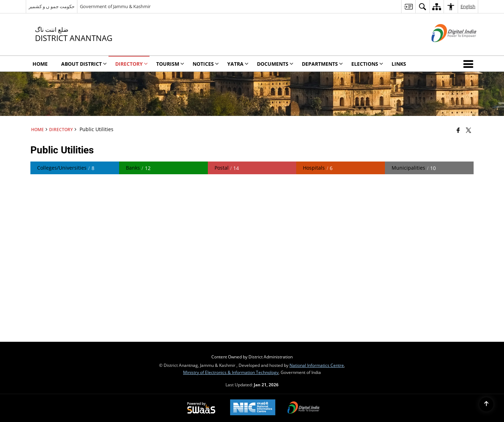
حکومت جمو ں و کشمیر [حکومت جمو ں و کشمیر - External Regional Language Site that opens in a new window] (52, 6)
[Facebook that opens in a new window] (458, 130)
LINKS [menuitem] (399, 64)
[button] (470, 64)
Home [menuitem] (40, 64)
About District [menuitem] (84, 64)
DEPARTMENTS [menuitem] (322, 64)
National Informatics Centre (317, 365)
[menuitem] (408, 7)
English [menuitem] (468, 6)
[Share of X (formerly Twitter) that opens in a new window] (468, 130)
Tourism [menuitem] (170, 64)
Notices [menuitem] (206, 64)
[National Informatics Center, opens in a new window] (253, 408)
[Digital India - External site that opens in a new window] (445, 48)
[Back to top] (486, 404)
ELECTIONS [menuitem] (367, 64)
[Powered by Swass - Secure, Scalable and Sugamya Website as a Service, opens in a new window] (201, 408)
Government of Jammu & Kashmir (115, 6)
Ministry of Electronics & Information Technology (231, 372)
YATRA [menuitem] (238, 64)
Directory (61, 129)
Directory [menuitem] (131, 64)
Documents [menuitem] (275, 64)
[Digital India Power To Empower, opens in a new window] (304, 408)
